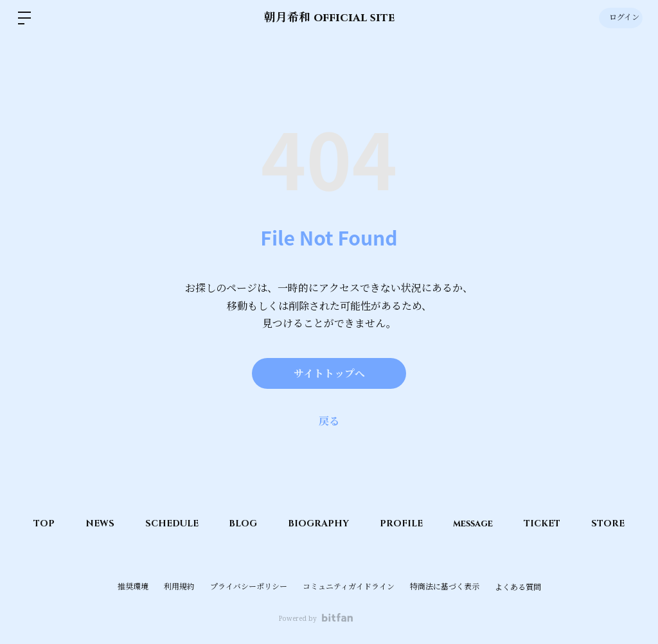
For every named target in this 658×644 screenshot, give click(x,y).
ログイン (620, 18)
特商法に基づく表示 (445, 586)
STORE (614, 523)
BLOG (242, 523)
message (476, 523)
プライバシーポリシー (249, 586)
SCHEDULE (169, 523)
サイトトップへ (329, 373)
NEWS (95, 523)
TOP (38, 523)
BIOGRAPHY (318, 523)
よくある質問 (518, 587)
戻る (329, 421)
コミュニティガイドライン (349, 586)
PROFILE (403, 523)
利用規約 (179, 586)
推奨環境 (133, 586)
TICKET (547, 523)
